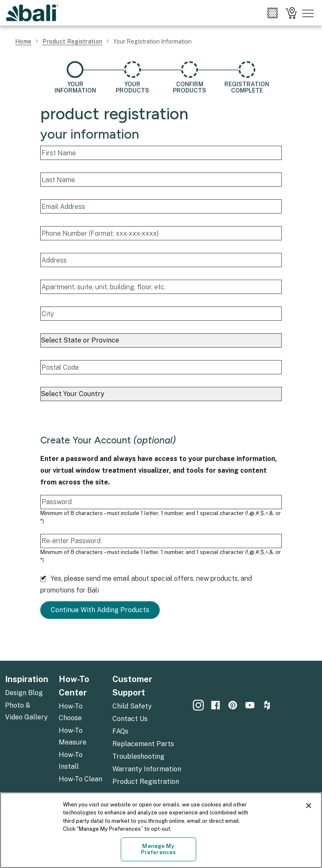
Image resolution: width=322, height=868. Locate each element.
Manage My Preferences (158, 849)
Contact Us (130, 719)
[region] (161, 830)
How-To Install (71, 761)
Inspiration (27, 679)
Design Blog (24, 693)
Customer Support (132, 686)
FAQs (120, 731)
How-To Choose (71, 712)
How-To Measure (73, 736)
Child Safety (132, 706)
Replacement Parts (143, 744)
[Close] (309, 806)
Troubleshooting (138, 756)
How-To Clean (80, 779)
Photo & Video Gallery (26, 711)
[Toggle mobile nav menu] (308, 13)
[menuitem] (273, 13)
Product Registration (146, 782)
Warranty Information (147, 769)
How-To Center (74, 686)
